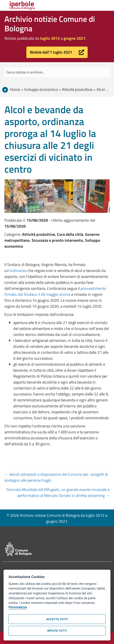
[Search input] (57, 72)
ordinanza (18, 271)
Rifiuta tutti (57, 631)
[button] (57, 52)
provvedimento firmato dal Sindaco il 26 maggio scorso (55, 291)
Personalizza (18, 607)
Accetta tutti (57, 619)
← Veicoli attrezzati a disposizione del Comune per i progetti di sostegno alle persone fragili (56, 477)
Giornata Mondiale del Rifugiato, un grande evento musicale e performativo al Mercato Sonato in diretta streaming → (58, 492)
